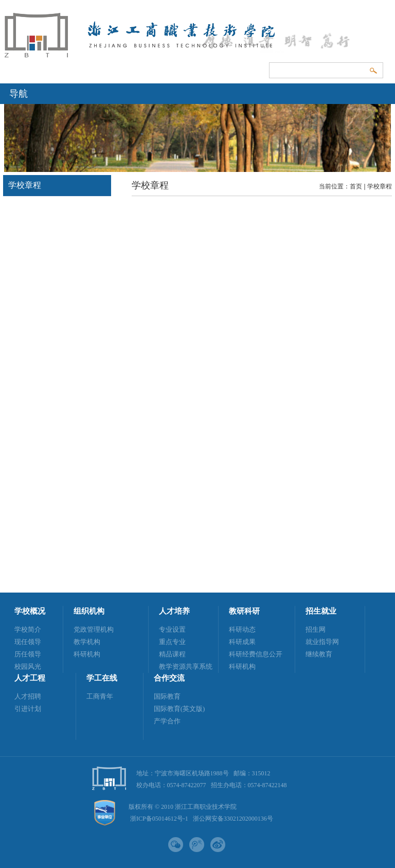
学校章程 (380, 186)
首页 (356, 186)
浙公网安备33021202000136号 (233, 819)
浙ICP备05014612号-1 (159, 819)
